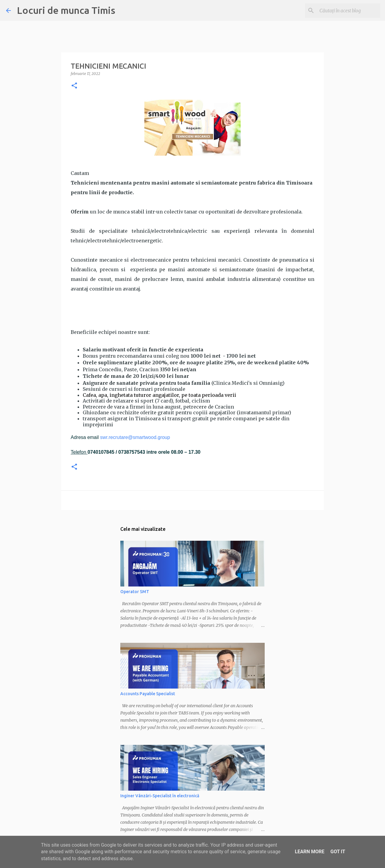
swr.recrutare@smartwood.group (135, 437)
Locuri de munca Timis (66, 10)
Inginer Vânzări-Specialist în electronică (160, 796)
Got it (338, 852)
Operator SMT (135, 592)
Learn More (310, 852)
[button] (74, 86)
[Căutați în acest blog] (349, 11)
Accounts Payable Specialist (148, 694)
